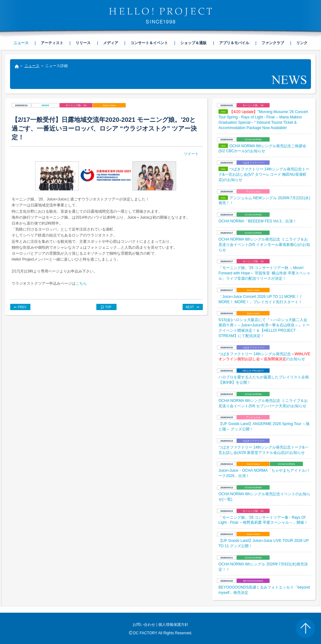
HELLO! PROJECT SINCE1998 (160, 16)
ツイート (191, 154)
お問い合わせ (144, 625)
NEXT (190, 307)
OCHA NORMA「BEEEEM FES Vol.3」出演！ (258, 221)
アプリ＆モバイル (234, 43)
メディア (111, 43)
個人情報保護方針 (173, 625)
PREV (22, 307)
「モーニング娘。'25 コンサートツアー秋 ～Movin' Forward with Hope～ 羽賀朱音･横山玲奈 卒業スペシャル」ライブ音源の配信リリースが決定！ (264, 273)
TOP (108, 307)
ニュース (32, 66)
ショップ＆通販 (193, 43)
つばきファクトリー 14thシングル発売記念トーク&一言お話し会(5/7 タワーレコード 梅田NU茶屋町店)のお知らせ (264, 174)
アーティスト (52, 43)
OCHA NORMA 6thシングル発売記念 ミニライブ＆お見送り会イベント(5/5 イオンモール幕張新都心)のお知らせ (264, 245)
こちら (81, 283)
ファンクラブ (273, 43)
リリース (83, 43)
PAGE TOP (305, 628)
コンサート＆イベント (149, 43)
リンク (302, 43)
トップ (16, 67)
